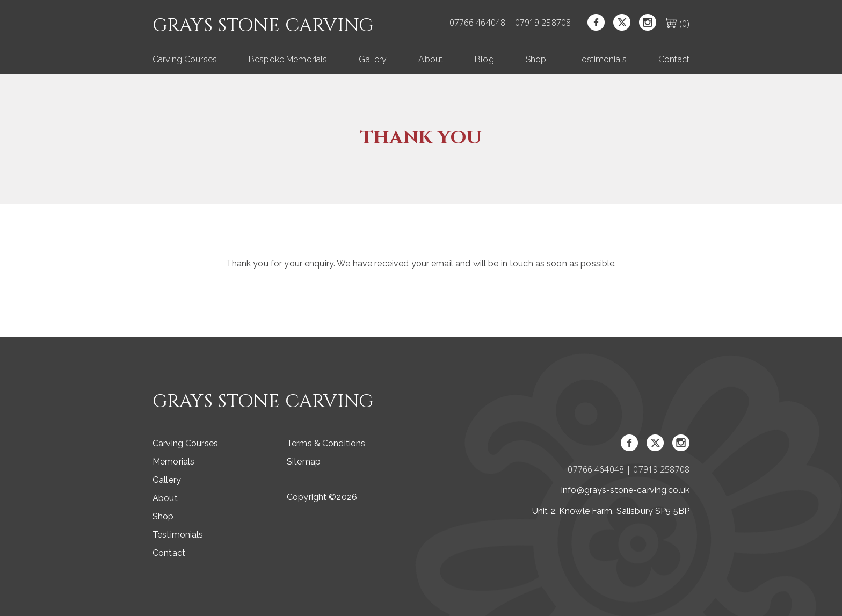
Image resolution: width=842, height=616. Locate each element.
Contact (674, 59)
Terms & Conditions (326, 443)
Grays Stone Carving (263, 26)
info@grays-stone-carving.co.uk (625, 490)
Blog (484, 59)
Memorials (173, 462)
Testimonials (602, 59)
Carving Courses (185, 59)
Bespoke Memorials (288, 59)
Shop (536, 59)
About (431, 59)
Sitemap (304, 462)
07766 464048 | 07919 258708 (510, 23)
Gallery (373, 59)
